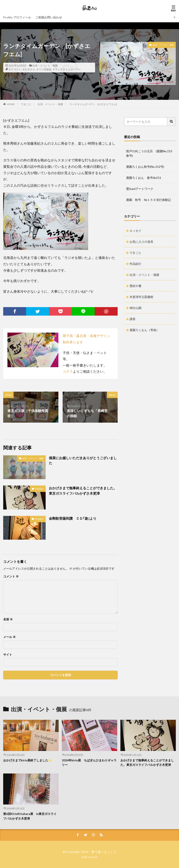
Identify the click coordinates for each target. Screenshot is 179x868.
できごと (26, 104)
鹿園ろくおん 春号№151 (144, 178)
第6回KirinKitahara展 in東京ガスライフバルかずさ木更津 (30, 816)
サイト (8, 655)
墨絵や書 (135, 286)
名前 (8, 619)
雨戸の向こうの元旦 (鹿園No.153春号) (149, 153)
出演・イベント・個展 (45, 66)
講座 (132, 319)
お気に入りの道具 (141, 242)
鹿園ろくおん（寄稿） (144, 330)
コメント (11, 576)
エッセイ (135, 231)
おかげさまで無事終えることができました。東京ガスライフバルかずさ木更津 (83, 490)
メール (9, 637)
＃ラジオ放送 (44, 69)
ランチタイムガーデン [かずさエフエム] (94, 104)
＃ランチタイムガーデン (66, 69)
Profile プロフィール (17, 17)
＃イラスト (15, 69)
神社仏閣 (135, 308)
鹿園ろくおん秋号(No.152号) (145, 167)
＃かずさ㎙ (29, 69)
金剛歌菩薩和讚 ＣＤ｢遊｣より (73, 518)
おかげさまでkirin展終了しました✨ (27, 760)
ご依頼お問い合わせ (49, 17)
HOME (11, 104)
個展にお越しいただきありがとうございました (83, 460)
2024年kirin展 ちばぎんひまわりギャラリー (89, 762)
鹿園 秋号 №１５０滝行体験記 (149, 200)
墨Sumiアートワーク (140, 189)
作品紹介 (39, 488)
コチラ (68, 371)
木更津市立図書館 (141, 297)
